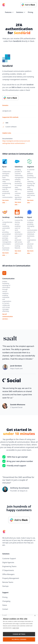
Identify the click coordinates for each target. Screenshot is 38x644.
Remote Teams (8, 582)
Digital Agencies (8, 562)
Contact (5, 609)
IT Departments (8, 570)
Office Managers (8, 574)
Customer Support (9, 558)
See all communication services (8, 316)
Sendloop (6, 217)
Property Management (11, 578)
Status (5, 605)
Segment (31, 167)
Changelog (6, 601)
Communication (8, 279)
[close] (35, 615)
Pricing (30, 12)
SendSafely (19, 217)
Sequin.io (24, 491)
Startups (5, 586)
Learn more (16, 628)
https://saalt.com (16, 369)
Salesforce (19, 167)
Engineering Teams (9, 566)
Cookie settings (19, 634)
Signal (29, 217)
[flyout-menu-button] (9, 12)
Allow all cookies (19, 639)
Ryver (5, 167)
